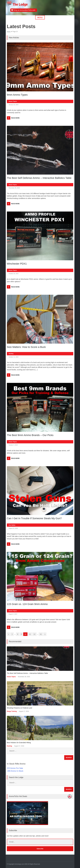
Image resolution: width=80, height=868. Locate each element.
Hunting (11, 354)
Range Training (12, 711)
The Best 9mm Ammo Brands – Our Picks (30, 435)
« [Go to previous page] (9, 634)
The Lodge (20, 4)
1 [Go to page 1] (12, 634)
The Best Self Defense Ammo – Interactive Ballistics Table (39, 178)
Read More (15, 118)
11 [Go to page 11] (30, 634)
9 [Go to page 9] (21, 634)
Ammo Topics (13, 101)
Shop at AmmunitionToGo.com (25, 10)
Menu (40, 18)
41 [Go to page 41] (41, 634)
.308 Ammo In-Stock (15, 771)
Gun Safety (12, 525)
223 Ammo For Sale (15, 768)
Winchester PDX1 (17, 264)
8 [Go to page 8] (18, 634)
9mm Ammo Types (17, 95)
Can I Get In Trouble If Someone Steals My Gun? (34, 518)
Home (9, 32)
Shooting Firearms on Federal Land (19, 708)
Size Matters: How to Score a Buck (26, 347)
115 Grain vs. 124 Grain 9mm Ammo (27, 604)
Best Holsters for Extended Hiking (19, 743)
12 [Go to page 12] (34, 634)
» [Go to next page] (45, 634)
